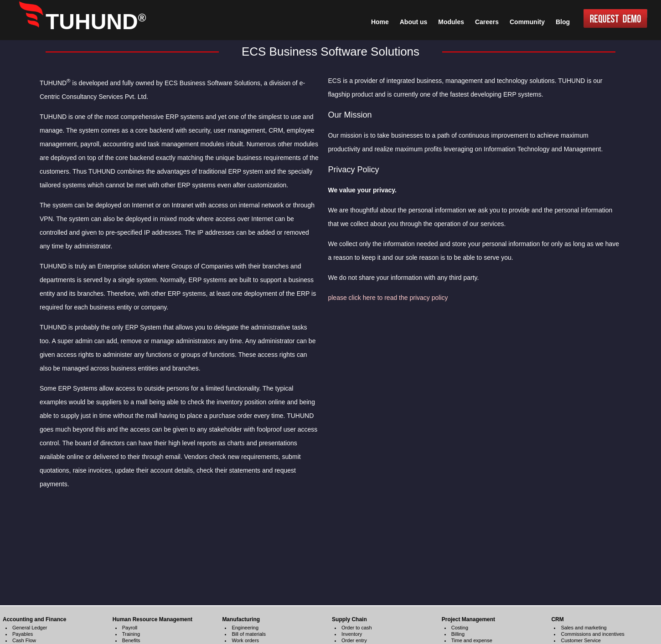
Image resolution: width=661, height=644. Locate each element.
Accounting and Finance (34, 619)
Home (380, 22)
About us (414, 22)
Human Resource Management (152, 619)
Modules (451, 22)
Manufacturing (241, 619)
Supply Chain (349, 619)
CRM (557, 619)
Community (527, 22)
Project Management (468, 619)
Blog (563, 22)
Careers (487, 22)
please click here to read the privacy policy (388, 298)
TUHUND (96, 22)
